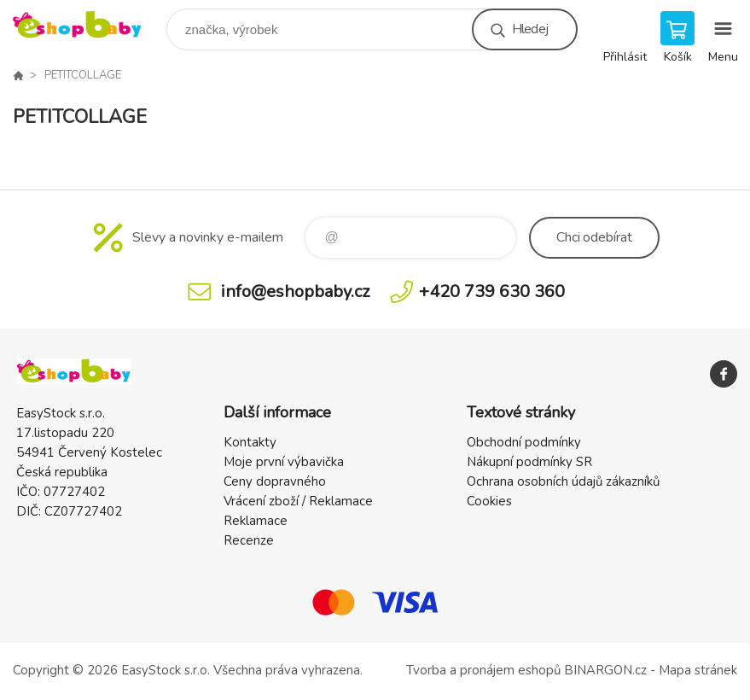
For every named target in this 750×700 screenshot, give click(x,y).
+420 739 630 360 (492, 292)
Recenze (249, 540)
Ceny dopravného (275, 481)
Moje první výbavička (284, 462)
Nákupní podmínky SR (529, 462)
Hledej (530, 29)
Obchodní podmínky (524, 442)
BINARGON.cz (605, 670)
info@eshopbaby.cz (295, 292)
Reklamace (256, 521)
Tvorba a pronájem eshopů (483, 670)
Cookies (489, 501)
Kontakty (250, 442)
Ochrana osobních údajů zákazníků (563, 481)
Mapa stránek (698, 670)
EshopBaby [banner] (88, 25)
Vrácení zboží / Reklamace (298, 501)
